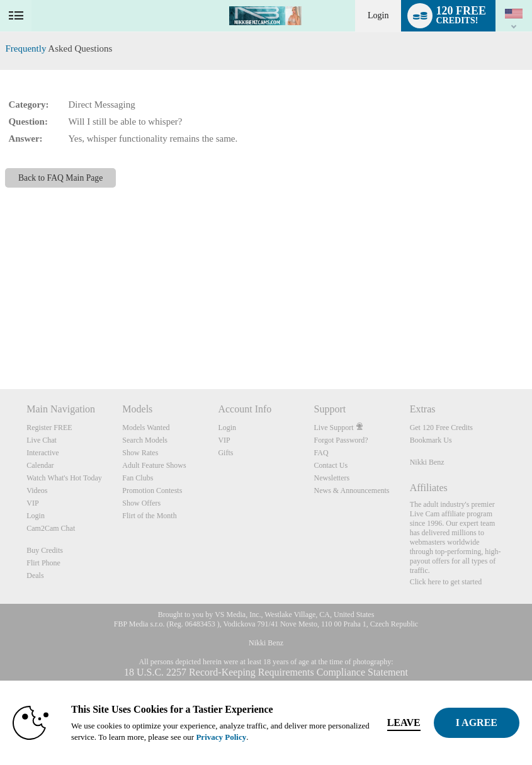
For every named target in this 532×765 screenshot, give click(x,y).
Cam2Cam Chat (51, 528)
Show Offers (141, 503)
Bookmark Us (431, 440)
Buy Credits (45, 550)
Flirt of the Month (149, 516)
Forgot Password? (341, 440)
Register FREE (49, 428)
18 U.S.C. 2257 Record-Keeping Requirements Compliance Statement (266, 672)
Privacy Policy (221, 737)
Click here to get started (446, 582)
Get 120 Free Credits (441, 428)
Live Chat (42, 440)
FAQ (321, 453)
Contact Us (331, 465)
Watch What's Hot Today (64, 478)
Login (378, 15)
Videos (37, 490)
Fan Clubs (138, 478)
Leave (404, 722)
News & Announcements (352, 490)
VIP (32, 503)
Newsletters (332, 478)
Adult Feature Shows (154, 465)
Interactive (42, 453)
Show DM (0, 342)
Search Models (145, 440)
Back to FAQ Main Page (60, 178)
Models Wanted (146, 428)
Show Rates (140, 453)
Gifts (225, 453)
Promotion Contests (152, 490)
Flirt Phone (43, 563)
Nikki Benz (427, 462)
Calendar (40, 465)
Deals (35, 575)
